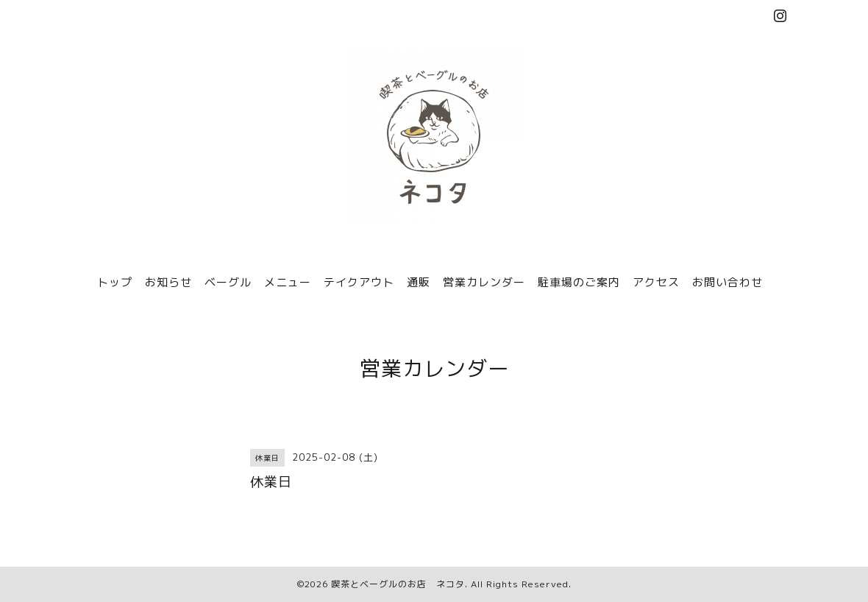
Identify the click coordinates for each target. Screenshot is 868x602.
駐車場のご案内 (579, 282)
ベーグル (228, 282)
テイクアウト (359, 282)
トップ (115, 282)
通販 (419, 282)
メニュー (288, 282)
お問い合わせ (728, 282)
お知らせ (168, 282)
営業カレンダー (484, 282)
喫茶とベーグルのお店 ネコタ (398, 584)
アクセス (656, 282)
